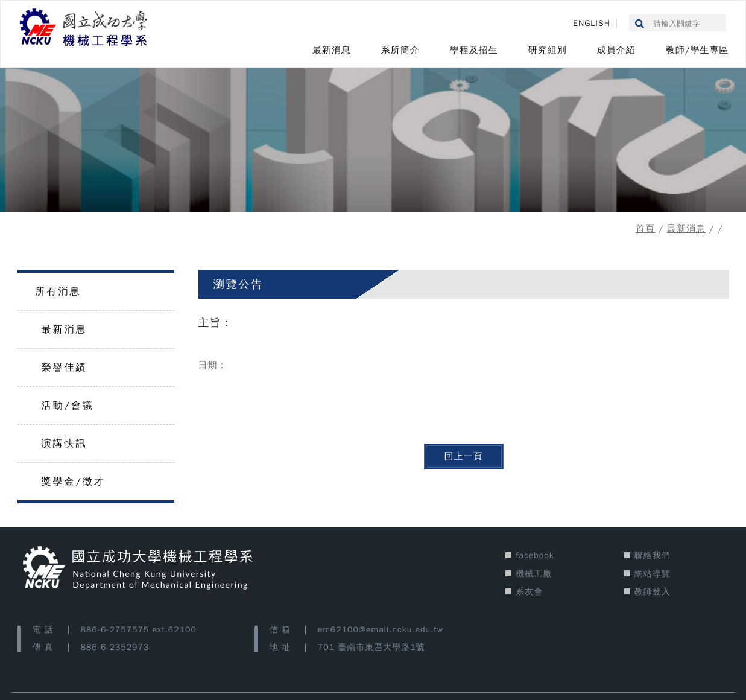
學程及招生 (474, 50)
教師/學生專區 (697, 50)
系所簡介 (400, 50)
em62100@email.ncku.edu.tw (381, 630)
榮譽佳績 (65, 367)
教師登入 (653, 592)
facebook (535, 555)
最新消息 (332, 50)
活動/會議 (68, 406)
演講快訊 (65, 444)
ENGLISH (592, 23)
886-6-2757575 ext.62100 (139, 630)
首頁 (645, 229)
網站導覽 (653, 574)
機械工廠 (534, 574)
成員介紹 (616, 50)
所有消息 (58, 291)
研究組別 (548, 50)
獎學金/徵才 (74, 482)
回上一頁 (464, 456)
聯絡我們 (653, 555)
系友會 (529, 592)
